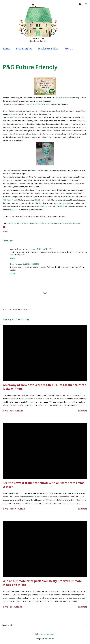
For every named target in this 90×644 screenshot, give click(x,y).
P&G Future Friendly (30, 67)
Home (6, 49)
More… (69, 49)
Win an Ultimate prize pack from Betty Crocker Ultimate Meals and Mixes (42, 583)
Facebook (43, 206)
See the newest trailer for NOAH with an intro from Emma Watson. (44, 485)
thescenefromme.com (19, 249)
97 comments (16, 607)
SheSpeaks (67, 203)
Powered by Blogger (45, 634)
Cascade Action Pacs (34, 104)
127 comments (17, 411)
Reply (13, 258)
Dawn (32, 223)
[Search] (80, 4)
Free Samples (24, 49)
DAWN (80, 121)
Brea (12, 264)
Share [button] (5, 231)
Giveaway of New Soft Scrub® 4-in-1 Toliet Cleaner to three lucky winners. (44, 387)
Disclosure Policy (48, 49)
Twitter (62, 206)
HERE (36, 200)
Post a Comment (18, 509)
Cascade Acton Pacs (14, 117)
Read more (82, 411)
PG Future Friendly (53, 223)
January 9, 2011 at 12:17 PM (41, 249)
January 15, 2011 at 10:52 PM (27, 264)
